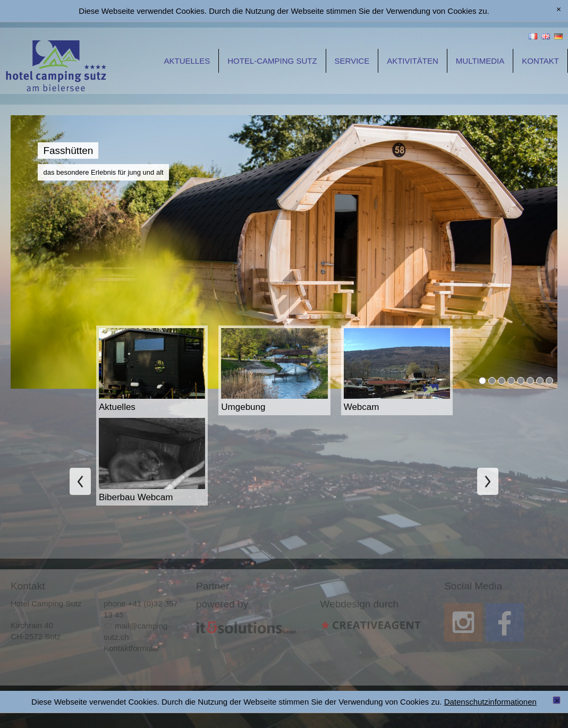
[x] (559, 10)
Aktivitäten (413, 61)
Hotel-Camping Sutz (272, 61)
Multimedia (480, 61)
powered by (222, 604)
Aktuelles (187, 61)
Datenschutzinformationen (490, 702)
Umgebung (244, 407)
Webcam (363, 407)
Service (352, 61)
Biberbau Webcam (137, 497)
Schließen (558, 701)
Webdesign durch (360, 604)
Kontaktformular (132, 648)
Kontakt (540, 61)
